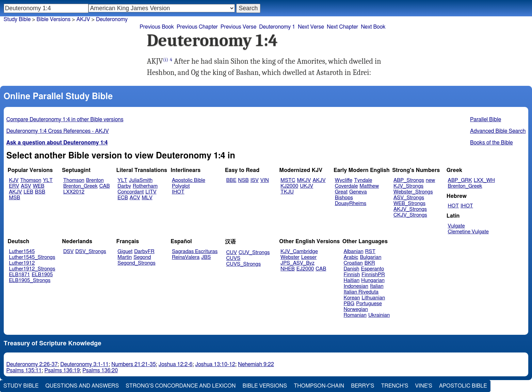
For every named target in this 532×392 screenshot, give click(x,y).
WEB (38, 186)
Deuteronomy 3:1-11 (84, 364)
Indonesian (356, 286)
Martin (125, 257)
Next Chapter (342, 27)
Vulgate (456, 226)
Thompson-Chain (319, 386)
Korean (352, 298)
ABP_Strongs (409, 180)
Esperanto (373, 269)
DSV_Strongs (91, 252)
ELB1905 (42, 275)
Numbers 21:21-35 (134, 364)
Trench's (394, 386)
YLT (48, 180)
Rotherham (145, 186)
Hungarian (373, 280)
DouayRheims (351, 203)
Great (341, 192)
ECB (123, 198)
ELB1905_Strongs (30, 280)
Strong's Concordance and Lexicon (181, 386)
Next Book (373, 27)
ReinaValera (186, 257)
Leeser (309, 257)
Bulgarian (370, 257)
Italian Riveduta (361, 292)
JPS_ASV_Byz (297, 263)
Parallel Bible (486, 120)
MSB (14, 198)
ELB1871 (19, 275)
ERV (14, 186)
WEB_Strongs (409, 203)
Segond (142, 257)
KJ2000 (289, 186)
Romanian (355, 315)
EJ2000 (305, 269)
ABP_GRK (460, 180)
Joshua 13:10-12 (215, 364)
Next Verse (311, 27)
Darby (124, 186)
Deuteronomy (112, 19)
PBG (349, 304)
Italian (377, 286)
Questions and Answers (82, 386)
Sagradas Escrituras (195, 252)
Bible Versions (53, 19)
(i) (166, 60)
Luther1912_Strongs (32, 269)
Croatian (353, 263)
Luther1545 (22, 252)
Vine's (424, 386)
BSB (40, 192)
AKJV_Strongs (410, 209)
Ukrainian (379, 315)
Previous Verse (238, 27)
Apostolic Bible (463, 386)
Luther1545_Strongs (32, 257)
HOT (453, 206)
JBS (206, 257)
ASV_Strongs (409, 198)
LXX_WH (484, 180)
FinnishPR (373, 275)
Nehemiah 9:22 (256, 364)
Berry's (362, 386)
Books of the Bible (491, 143)
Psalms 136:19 (62, 371)
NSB (243, 180)
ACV (135, 198)
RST (370, 252)
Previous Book (157, 27)
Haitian (352, 280)
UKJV (307, 186)
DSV (69, 252)
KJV (14, 180)
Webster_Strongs (413, 192)
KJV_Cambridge (299, 252)
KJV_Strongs (408, 186)
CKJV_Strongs (410, 215)
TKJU (287, 192)
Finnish (352, 275)
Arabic (351, 257)
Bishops (344, 198)
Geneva (358, 192)
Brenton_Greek (80, 186)
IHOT (178, 192)
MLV (147, 198)
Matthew (369, 186)
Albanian (354, 252)
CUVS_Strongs (244, 264)
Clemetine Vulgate (468, 232)
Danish (352, 269)
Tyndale (363, 180)
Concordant (131, 192)
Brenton (95, 180)
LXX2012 (74, 192)
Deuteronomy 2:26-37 (32, 364)
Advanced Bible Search (498, 131)
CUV (232, 253)
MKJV (304, 180)
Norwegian (356, 309)
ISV (255, 180)
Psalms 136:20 (100, 371)
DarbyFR (144, 252)
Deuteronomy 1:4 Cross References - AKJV (58, 131)
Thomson (31, 180)
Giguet (125, 252)
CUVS (233, 258)
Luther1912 (22, 263)
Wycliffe (344, 180)
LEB (28, 192)
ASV (26, 186)
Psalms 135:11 (24, 371)
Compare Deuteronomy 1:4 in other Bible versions (65, 120)
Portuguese (369, 304)
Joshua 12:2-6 (176, 364)
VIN (265, 180)
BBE (231, 180)
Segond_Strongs (136, 263)
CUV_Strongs (254, 253)
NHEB (288, 269)
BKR (370, 263)
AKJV (83, 19)
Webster (290, 257)
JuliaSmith (141, 180)
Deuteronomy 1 (277, 27)
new (430, 180)
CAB (105, 186)
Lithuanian (373, 298)
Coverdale (346, 186)
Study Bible (17, 19)
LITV (151, 192)
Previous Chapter (197, 27)
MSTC (288, 180)
